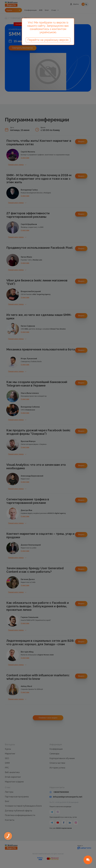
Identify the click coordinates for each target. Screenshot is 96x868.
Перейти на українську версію (48, 40)
